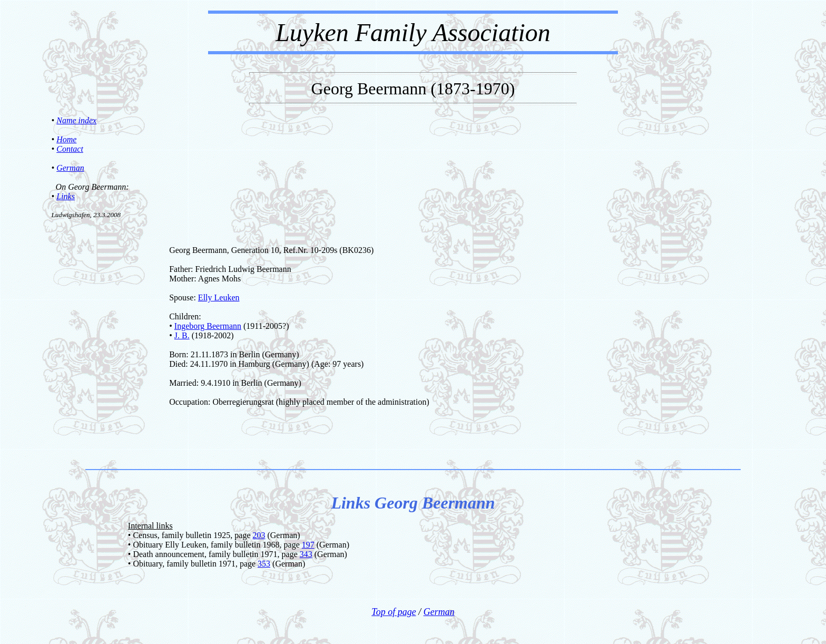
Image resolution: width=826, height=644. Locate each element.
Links (66, 196)
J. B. (182, 335)
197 (308, 545)
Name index (76, 120)
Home (66, 139)
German (70, 168)
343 (306, 554)
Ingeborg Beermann (208, 326)
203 (259, 535)
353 (264, 564)
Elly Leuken (219, 297)
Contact (70, 149)
